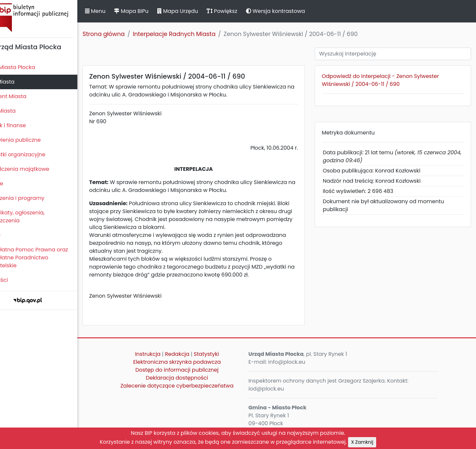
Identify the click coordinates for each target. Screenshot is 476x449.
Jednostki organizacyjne (35, 154)
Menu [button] (117, 11)
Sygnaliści (17, 280)
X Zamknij (362, 442)
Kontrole (14, 184)
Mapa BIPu (153, 11)
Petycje (13, 235)
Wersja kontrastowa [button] (297, 11)
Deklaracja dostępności (193, 378)
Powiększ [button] (244, 11)
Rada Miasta (20, 82)
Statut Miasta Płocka (30, 67)
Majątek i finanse (26, 125)
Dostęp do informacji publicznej (193, 370)
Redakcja (194, 354)
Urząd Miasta (20, 111)
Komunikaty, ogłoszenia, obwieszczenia (35, 217)
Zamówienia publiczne (33, 140)
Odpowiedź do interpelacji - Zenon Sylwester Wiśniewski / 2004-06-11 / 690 (389, 80)
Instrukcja (164, 354)
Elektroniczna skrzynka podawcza (194, 362)
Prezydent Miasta (26, 96)
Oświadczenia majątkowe (37, 169)
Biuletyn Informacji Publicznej (50, 18)
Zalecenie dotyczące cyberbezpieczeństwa (193, 386)
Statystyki (223, 354)
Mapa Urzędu (199, 11)
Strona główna (126, 34)
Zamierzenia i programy (35, 198)
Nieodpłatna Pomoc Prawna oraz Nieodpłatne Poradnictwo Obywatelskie (47, 258)
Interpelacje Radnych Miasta (196, 34)
